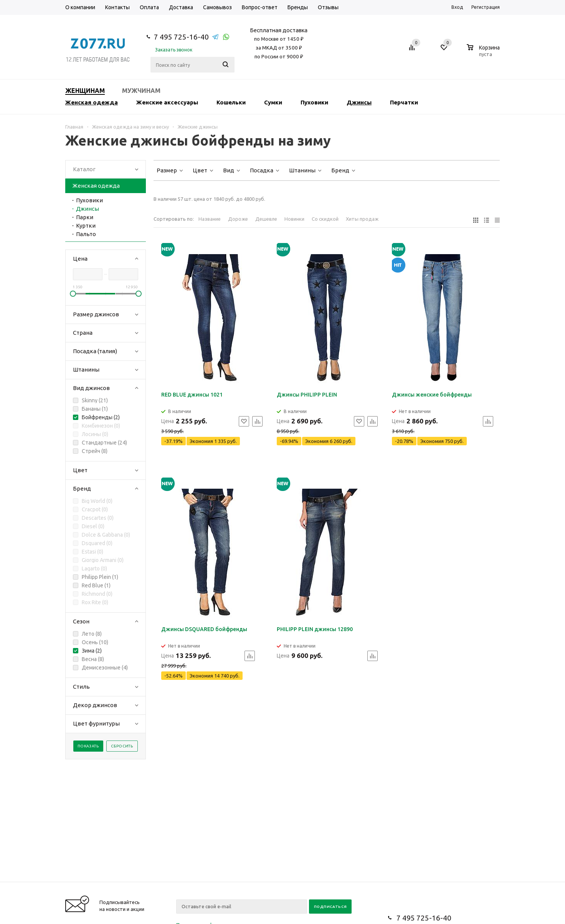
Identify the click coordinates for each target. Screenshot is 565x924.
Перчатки (404, 102)
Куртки (86, 226)
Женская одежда (92, 102)
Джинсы (359, 102)
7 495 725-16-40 (181, 37)
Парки (85, 217)
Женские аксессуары (167, 102)
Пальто (86, 234)
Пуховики (314, 102)
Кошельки (231, 102)
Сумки (273, 102)
